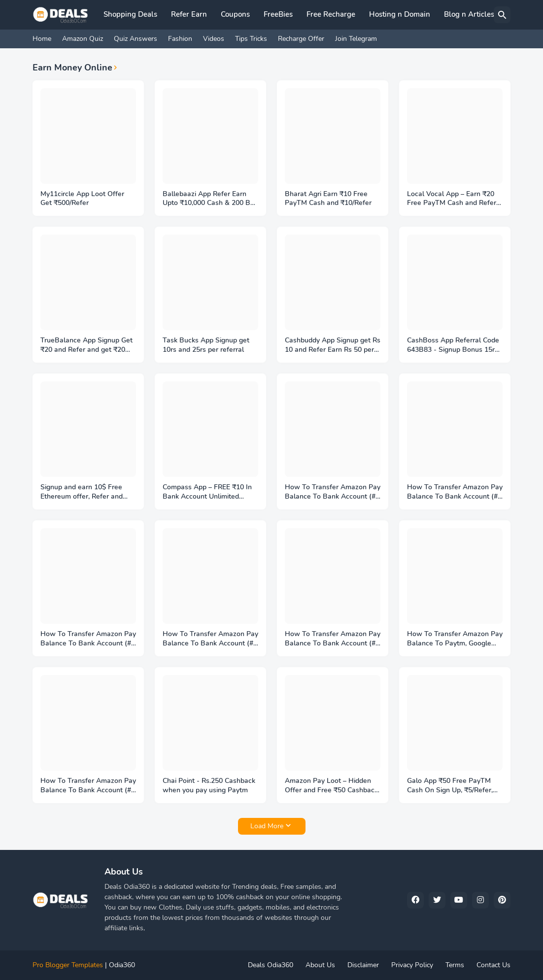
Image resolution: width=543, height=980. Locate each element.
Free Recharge (331, 14)
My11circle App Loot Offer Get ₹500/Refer (82, 199)
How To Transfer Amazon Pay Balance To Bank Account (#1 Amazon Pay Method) (88, 786)
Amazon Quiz (83, 39)
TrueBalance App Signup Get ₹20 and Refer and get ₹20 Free (86, 345)
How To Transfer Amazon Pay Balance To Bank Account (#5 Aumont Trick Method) (88, 639)
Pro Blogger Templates (68, 965)
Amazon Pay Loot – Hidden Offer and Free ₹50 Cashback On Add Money (331, 786)
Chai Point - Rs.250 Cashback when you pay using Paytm (209, 786)
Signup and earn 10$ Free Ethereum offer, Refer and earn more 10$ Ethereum (82, 492)
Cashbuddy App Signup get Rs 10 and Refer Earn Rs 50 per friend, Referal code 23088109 (333, 345)
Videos (214, 39)
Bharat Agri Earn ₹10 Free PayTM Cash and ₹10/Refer (328, 199)
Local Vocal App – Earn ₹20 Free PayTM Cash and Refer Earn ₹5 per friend (452, 199)
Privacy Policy (412, 965)
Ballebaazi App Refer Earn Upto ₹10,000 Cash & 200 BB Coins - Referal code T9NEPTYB (209, 199)
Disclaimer (363, 965)
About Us (320, 965)
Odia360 (122, 965)
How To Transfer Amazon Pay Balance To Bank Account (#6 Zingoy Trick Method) (455, 492)
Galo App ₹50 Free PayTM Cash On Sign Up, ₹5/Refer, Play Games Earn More (450, 786)
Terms (455, 965)
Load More (267, 826)
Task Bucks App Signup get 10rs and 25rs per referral (206, 345)
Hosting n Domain (400, 14)
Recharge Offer (301, 39)
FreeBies (278, 14)
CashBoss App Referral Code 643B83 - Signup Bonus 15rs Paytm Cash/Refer (453, 345)
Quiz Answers (136, 39)
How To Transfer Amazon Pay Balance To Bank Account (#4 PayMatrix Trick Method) (210, 639)
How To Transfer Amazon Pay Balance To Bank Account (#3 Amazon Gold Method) (333, 639)
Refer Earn (189, 14)
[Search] (502, 15)
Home (42, 39)
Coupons (235, 14)
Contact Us (493, 965)
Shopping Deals (130, 14)
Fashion (180, 39)
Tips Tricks (251, 39)
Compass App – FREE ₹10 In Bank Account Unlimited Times (207, 492)
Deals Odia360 (271, 965)
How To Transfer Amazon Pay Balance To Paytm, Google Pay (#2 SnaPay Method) (455, 639)
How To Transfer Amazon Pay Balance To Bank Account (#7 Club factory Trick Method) (333, 492)
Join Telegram (356, 39)
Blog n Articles (469, 14)
